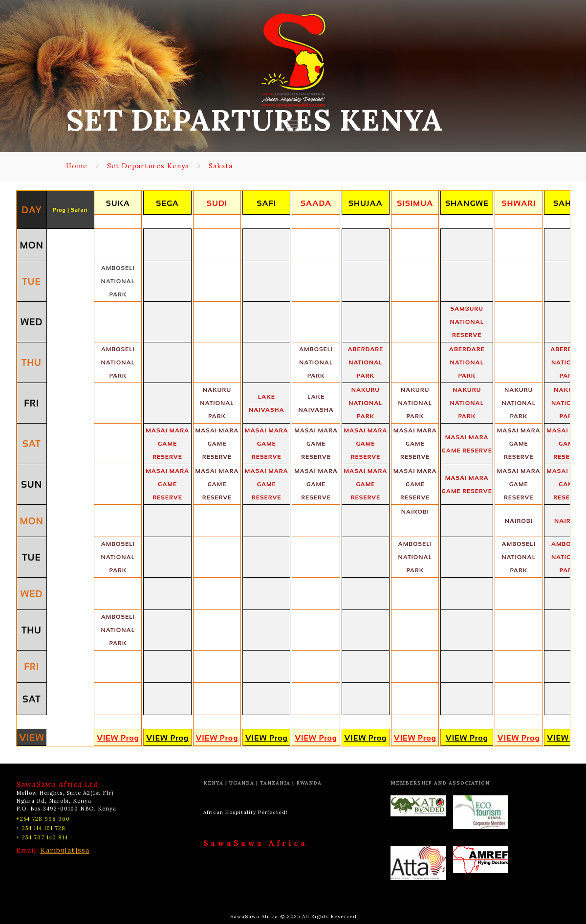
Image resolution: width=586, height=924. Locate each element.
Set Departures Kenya (148, 166)
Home (77, 166)
